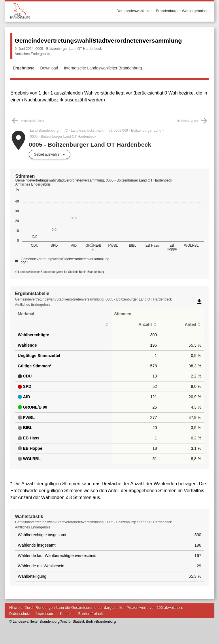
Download (49, 68)
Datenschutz (20, 614)
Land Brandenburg (44, 131)
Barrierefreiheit (91, 614)
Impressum (45, 614)
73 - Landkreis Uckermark (84, 131)
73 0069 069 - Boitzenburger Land (135, 131)
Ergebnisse (23, 68)
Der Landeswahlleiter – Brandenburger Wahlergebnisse (163, 11)
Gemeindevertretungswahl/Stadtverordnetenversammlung (98, 40)
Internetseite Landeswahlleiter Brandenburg (103, 68)
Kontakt (66, 614)
